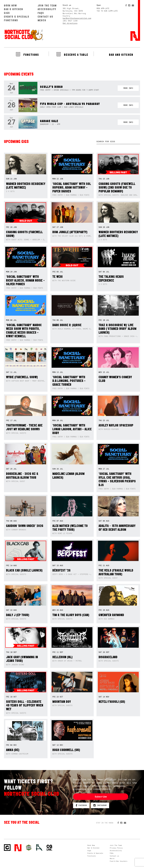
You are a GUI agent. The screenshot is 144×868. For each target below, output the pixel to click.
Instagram (100, 805)
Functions (11, 20)
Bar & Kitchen (13, 9)
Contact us (45, 17)
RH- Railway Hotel (39, 847)
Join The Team (47, 5)
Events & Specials (17, 17)
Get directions (70, 23)
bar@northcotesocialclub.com (77, 18)
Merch (42, 20)
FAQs (41, 13)
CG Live (49, 848)
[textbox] (118, 142)
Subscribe (101, 797)
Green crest (29, 848)
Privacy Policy (116, 848)
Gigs (7, 13)
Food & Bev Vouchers (119, 861)
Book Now (10, 5)
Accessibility (47, 9)
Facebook (81, 805)
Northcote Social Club (24, 35)
